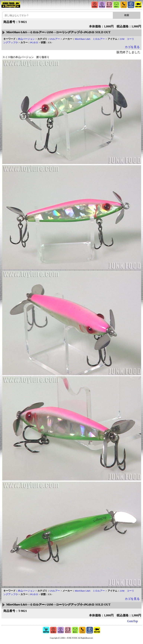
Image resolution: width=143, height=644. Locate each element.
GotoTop (132, 621)
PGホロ (34, 42)
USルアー (55, 39)
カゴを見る (132, 47)
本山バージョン (26, 39)
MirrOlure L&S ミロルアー (90, 39)
